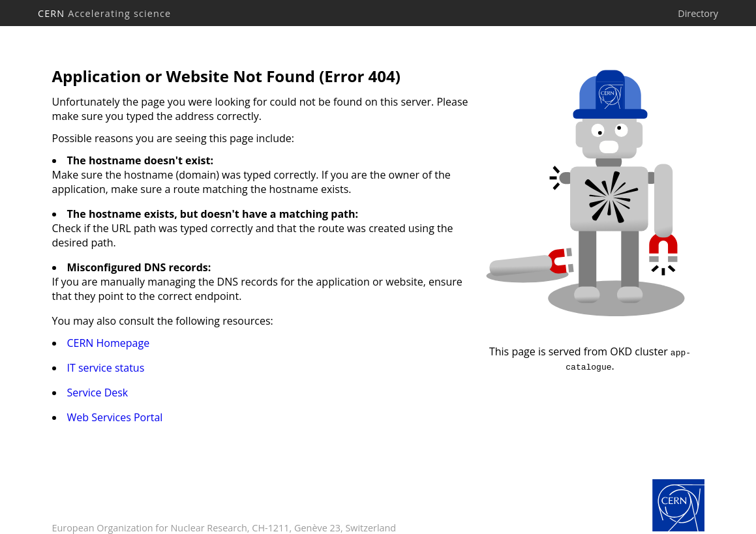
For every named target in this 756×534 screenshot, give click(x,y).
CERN (104, 13)
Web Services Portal (115, 417)
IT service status (106, 368)
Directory (698, 13)
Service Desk (98, 393)
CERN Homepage (109, 343)
